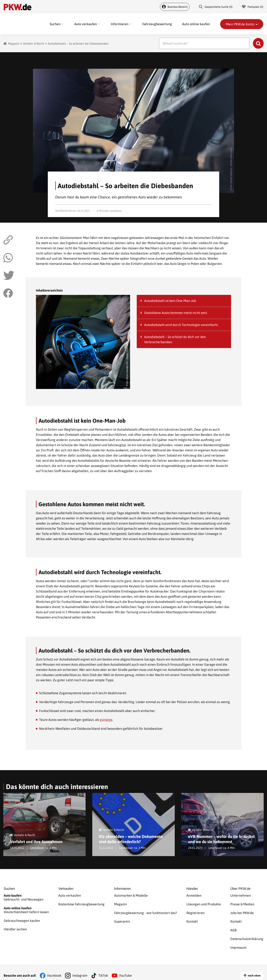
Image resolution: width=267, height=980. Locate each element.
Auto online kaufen (196, 24)
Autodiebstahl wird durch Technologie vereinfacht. (181, 325)
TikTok (103, 969)
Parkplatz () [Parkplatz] (253, 7)
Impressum (238, 942)
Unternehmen (241, 896)
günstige (106, 720)
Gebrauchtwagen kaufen (22, 919)
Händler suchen (15, 927)
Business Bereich (175, 7)
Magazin (14, 44)
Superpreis (122, 919)
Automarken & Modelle (131, 896)
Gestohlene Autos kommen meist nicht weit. (176, 313)
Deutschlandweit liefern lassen (26, 910)
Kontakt (192, 919)
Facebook (54, 969)
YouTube (125, 969)
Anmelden (194, 896)
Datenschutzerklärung (247, 934)
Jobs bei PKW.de (242, 912)
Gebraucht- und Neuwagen (26, 898)
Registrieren (195, 912)
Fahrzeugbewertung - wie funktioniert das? (146, 912)
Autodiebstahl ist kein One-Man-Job (170, 301)
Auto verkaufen (70, 896)
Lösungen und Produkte (204, 904)
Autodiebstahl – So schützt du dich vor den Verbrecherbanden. (175, 339)
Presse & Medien (242, 904)
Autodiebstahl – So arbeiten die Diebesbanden (78, 44)
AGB (233, 927)
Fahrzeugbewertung (157, 24)
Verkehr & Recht (33, 44)
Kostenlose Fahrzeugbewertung (81, 904)
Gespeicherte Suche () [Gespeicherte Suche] (216, 7)
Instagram (80, 969)
